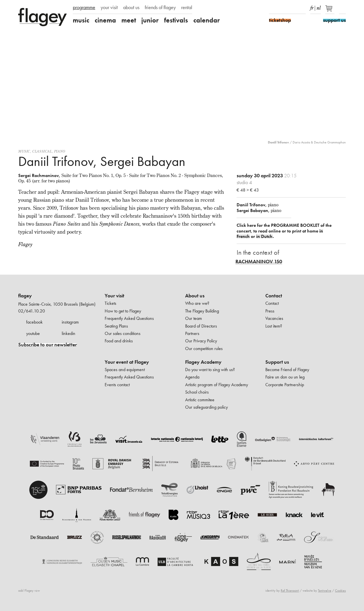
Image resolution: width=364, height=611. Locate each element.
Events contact (117, 385)
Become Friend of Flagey (287, 370)
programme (84, 7)
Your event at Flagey (127, 362)
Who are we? (197, 303)
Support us (277, 362)
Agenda (192, 377)
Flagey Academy (203, 362)
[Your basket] (330, 11)
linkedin (69, 333)
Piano (60, 151)
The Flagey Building (202, 311)
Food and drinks (119, 341)
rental (187, 7)
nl (319, 7)
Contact (274, 296)
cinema (105, 20)
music (81, 20)
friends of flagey (160, 7)
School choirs (197, 392)
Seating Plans (116, 326)
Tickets (110, 303)
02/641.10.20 (32, 311)
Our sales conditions (123, 333)
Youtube (292, 8)
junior (150, 20)
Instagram (282, 8)
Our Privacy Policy (201, 341)
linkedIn (302, 8)
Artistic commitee (200, 400)
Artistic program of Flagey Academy (217, 385)
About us (195, 296)
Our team (194, 318)
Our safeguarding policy (206, 407)
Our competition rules (204, 348)
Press (270, 311)
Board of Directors (201, 326)
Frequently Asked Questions (129, 318)
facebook (34, 322)
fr (312, 7)
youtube (33, 333)
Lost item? (274, 326)
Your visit (114, 296)
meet (129, 20)
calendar (207, 20)
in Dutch (264, 236)
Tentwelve (325, 591)
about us (131, 7)
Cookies (340, 591)
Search (342, 8)
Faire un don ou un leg (285, 377)
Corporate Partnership (285, 385)
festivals (176, 20)
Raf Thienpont (290, 591)
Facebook (272, 8)
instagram (70, 322)
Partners (192, 333)
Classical (42, 151)
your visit (109, 7)
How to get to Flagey (123, 311)
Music (24, 151)
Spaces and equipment (125, 370)
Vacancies (274, 318)
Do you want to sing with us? (210, 370)
